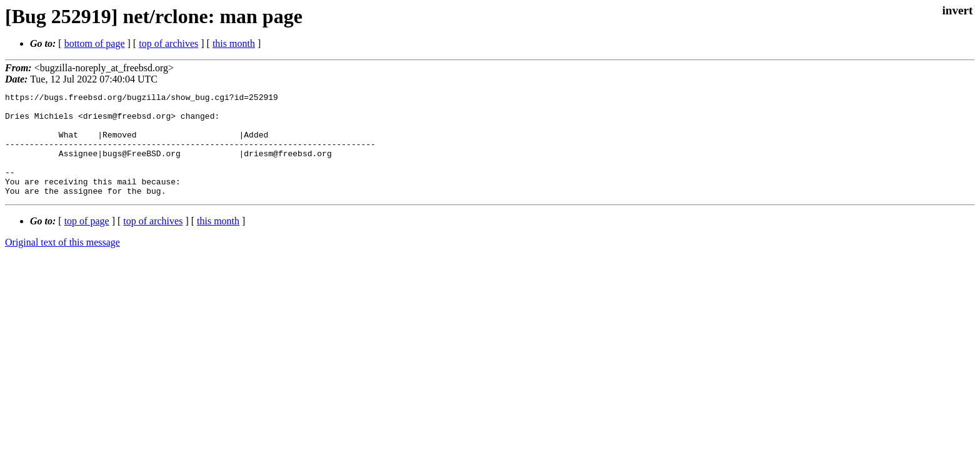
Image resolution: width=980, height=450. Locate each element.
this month (234, 43)
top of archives (168, 43)
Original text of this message (62, 263)
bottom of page (95, 43)
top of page (87, 242)
